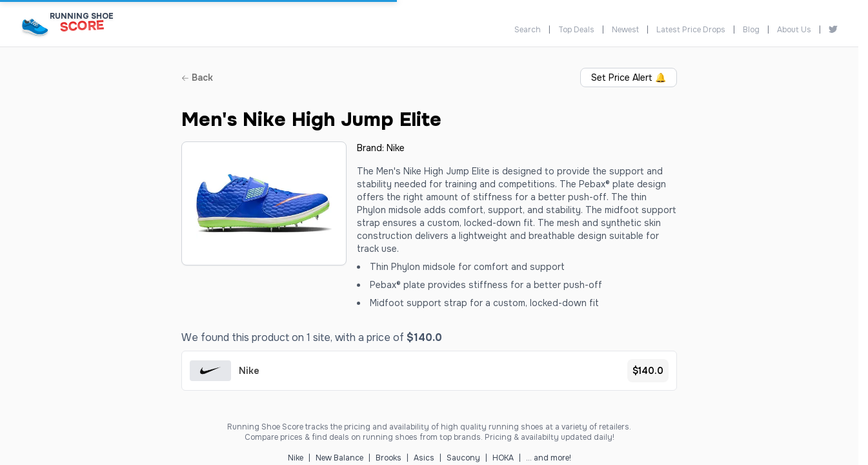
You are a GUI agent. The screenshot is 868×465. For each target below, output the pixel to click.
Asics (424, 458)
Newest (625, 30)
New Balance (339, 458)
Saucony (463, 458)
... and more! (549, 458)
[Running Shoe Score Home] (35, 27)
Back (197, 77)
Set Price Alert (629, 77)
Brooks (389, 458)
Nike (396, 148)
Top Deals (576, 30)
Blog (751, 30)
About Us (794, 30)
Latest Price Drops (691, 30)
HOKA (503, 458)
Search (528, 30)
